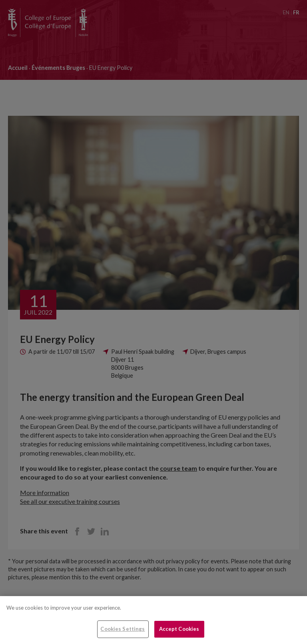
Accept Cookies (179, 629)
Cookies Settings (123, 629)
